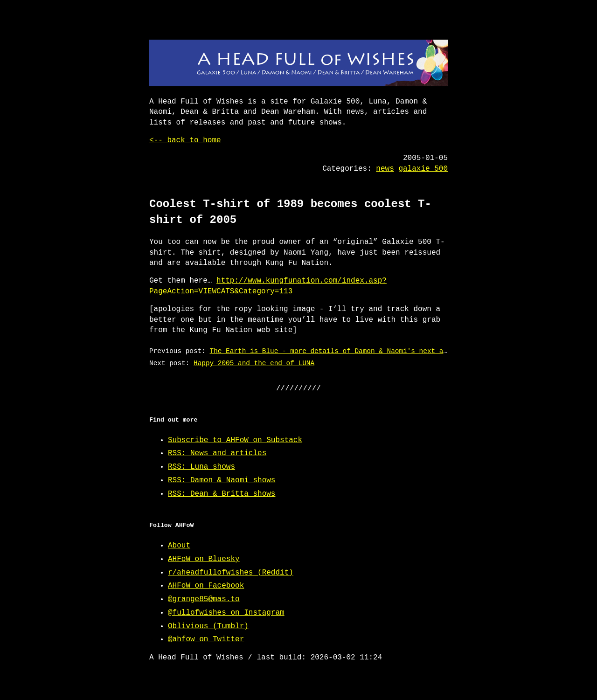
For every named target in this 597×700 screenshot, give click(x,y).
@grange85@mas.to (204, 599)
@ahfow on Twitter (206, 639)
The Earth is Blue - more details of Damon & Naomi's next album (335, 351)
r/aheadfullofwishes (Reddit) (231, 573)
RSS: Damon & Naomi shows (222, 480)
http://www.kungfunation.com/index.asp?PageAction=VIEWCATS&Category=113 (268, 286)
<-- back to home (185, 140)
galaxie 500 (423, 169)
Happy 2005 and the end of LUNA (254, 363)
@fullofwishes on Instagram (226, 613)
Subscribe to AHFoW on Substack (235, 440)
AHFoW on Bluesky (204, 559)
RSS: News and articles (217, 453)
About (179, 546)
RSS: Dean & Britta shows (222, 494)
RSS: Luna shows (201, 467)
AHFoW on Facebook (206, 586)
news (385, 169)
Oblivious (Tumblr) (208, 626)
